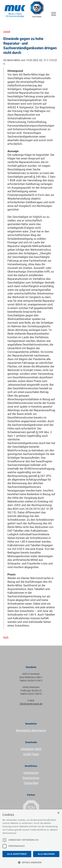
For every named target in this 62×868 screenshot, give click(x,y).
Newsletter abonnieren (31, 730)
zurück (7, 32)
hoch (6, 637)
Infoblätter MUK (31, 749)
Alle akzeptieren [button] (17, 854)
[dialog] (31, 839)
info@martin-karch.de (31, 704)
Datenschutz (31, 778)
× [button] (58, 813)
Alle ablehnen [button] (46, 854)
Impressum (31, 773)
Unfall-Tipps (31, 754)
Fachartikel (31, 783)
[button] (54, 12)
